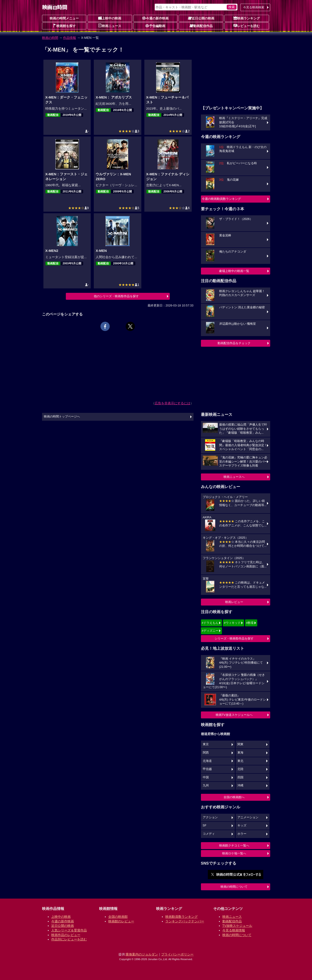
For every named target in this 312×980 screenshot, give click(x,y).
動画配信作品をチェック (234, 343)
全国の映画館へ (234, 797)
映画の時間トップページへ (62, 417)
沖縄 (240, 785)
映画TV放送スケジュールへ (234, 715)
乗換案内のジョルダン (142, 954)
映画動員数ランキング (182, 917)
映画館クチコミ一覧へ (234, 846)
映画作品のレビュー (66, 935)
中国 (206, 777)
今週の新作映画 (155, 18)
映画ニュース (110, 26)
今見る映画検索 (254, 7)
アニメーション (248, 817)
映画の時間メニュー (64, 18)
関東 (240, 744)
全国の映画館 (118, 917)
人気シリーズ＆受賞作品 (69, 930)
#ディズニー (210, 631)
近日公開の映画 (201, 18)
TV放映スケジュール (237, 926)
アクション (210, 817)
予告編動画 (155, 26)
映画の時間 (50, 38)
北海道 (207, 761)
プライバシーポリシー (177, 954)
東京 (206, 744)
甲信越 (207, 769)
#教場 (250, 623)
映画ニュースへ (234, 477)
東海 (240, 753)
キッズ (242, 825)
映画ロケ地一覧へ (234, 853)
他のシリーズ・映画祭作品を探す (116, 296)
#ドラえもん (210, 623)
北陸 (240, 769)
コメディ (209, 834)
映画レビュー (234, 602)
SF (205, 825)
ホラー (242, 834)
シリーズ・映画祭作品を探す (234, 638)
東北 (240, 761)
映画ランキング (247, 18)
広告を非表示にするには (173, 403)
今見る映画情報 (234, 930)
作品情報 (70, 38)
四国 (240, 777)
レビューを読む (247, 26)
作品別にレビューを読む (69, 939)
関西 (206, 753)
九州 (206, 785)
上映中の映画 (110, 18)
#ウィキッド (232, 623)
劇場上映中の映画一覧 (234, 271)
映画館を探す (64, 26)
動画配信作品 (201, 26)
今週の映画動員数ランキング (221, 199)
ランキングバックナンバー (185, 921)
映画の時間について (234, 887)
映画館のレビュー (121, 921)
